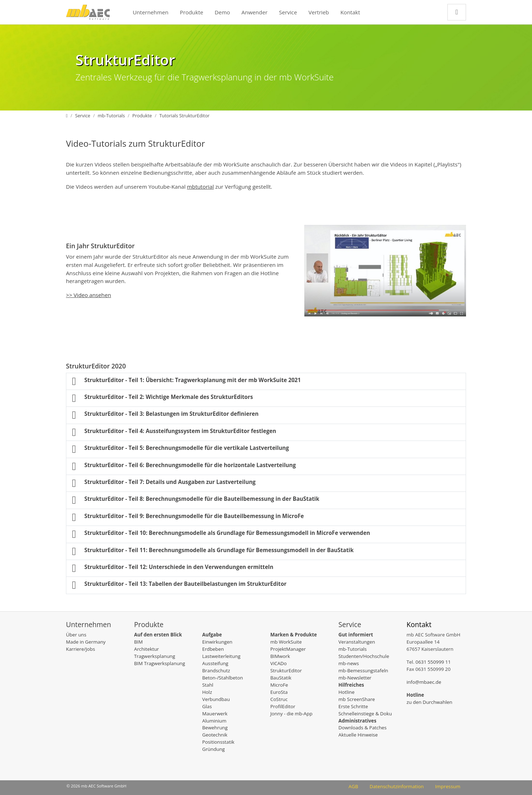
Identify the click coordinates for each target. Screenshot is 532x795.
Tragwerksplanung (155, 656)
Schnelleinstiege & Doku (365, 714)
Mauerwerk (215, 714)
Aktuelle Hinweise (358, 735)
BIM (138, 642)
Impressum (448, 786)
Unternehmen (151, 12)
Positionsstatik (218, 742)
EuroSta (279, 692)
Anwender (255, 12)
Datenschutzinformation (397, 786)
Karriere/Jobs (80, 649)
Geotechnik (215, 735)
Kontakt (350, 12)
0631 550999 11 (433, 662)
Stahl (208, 685)
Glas (207, 706)
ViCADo (279, 663)
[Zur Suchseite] (457, 12)
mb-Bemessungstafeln (363, 671)
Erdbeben (213, 649)
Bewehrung (215, 728)
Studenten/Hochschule (364, 656)
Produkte (192, 12)
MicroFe (279, 685)
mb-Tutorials (353, 649)
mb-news (349, 663)
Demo (222, 12)
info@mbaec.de (424, 682)
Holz (207, 692)
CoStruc (279, 699)
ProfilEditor (283, 706)
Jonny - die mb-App (291, 714)
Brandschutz (216, 671)
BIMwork (280, 656)
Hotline (346, 692)
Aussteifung (215, 663)
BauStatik (281, 678)
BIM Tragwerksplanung (160, 663)
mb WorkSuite (286, 642)
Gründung (213, 749)
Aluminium (214, 721)
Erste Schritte (353, 706)
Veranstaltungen (357, 642)
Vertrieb (319, 12)
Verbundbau (216, 699)
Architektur (146, 649)
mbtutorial (201, 187)
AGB (353, 786)
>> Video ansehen (89, 295)
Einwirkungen (217, 642)
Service (288, 12)
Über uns (76, 635)
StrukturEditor (286, 671)
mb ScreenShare (357, 699)
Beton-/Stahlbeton (223, 678)
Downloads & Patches (362, 728)
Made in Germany (86, 642)
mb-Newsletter (355, 678)
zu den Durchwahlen (429, 702)
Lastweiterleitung (221, 656)
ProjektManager (288, 649)
